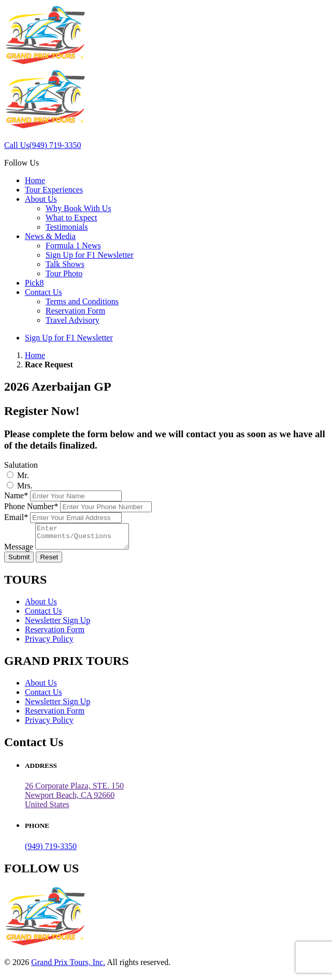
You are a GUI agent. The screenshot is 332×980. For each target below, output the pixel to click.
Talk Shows (65, 264)
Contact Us (44, 292)
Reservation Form (75, 311)
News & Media (50, 236)
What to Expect (71, 218)
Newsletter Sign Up (57, 625)
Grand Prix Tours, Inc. (68, 967)
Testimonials (67, 227)
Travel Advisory (73, 320)
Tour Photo (64, 273)
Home (35, 180)
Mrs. (25, 486)
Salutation (21, 465)
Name (16, 495)
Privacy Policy (49, 643)
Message (19, 551)
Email (16, 517)
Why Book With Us (78, 208)
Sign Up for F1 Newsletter (90, 255)
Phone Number (31, 506)
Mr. (23, 475)
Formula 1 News (73, 246)
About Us (41, 199)
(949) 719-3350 (51, 851)
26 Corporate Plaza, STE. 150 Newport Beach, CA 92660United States (74, 800)
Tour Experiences (54, 190)
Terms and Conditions (82, 301)
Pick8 (34, 283)
